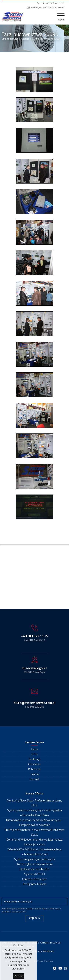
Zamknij (18, 976)
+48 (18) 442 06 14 (35, 640)
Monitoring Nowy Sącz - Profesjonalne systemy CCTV (34, 803)
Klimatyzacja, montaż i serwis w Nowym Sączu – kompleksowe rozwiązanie (34, 822)
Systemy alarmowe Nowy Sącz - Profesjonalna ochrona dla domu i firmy (34, 813)
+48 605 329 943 (34, 707)
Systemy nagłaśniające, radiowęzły (34, 859)
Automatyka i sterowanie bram (35, 864)
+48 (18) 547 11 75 (35, 636)
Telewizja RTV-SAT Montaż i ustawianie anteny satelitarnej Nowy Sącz (34, 852)
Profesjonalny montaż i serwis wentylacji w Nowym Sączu (34, 832)
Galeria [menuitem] (35, 774)
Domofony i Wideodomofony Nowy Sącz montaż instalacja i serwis (34, 842)
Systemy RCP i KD (35, 874)
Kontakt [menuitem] (34, 779)
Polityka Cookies (44, 961)
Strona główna (10, 39)
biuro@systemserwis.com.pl (48, 7)
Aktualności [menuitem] (34, 764)
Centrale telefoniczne (35, 879)
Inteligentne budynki (35, 884)
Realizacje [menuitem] (35, 759)
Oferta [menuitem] (34, 754)
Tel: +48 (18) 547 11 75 (53, 3)
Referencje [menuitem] (34, 769)
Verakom (48, 951)
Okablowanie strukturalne (34, 869)
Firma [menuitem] (34, 749)
